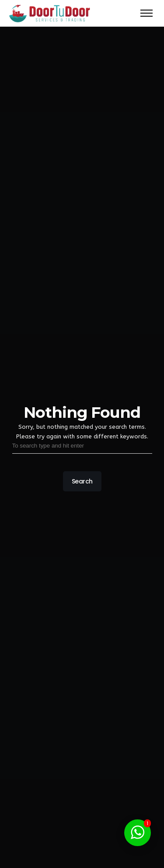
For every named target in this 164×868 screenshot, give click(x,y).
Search (82, 481)
